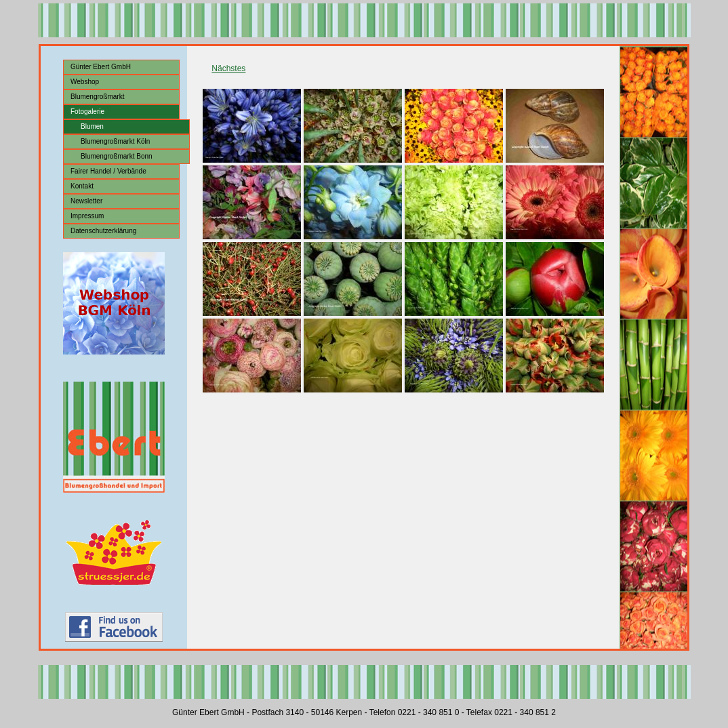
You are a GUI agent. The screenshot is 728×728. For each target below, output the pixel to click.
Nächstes (228, 68)
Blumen (92, 126)
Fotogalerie (87, 112)
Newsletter (86, 201)
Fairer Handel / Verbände (108, 171)
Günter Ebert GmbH (101, 67)
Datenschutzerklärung (103, 231)
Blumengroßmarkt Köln (115, 141)
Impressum (87, 216)
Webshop (85, 82)
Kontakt (82, 186)
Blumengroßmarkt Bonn (117, 156)
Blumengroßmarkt (97, 97)
